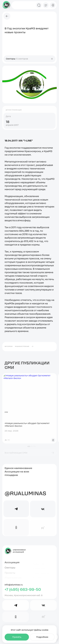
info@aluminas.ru (14, 586)
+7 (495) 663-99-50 (23, 591)
